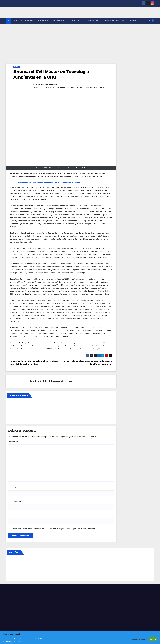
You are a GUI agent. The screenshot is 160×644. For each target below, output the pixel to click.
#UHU (103, 87)
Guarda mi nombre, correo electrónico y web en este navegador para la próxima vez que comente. (53, 529)
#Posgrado (94, 87)
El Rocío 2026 (92, 21)
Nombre (12, 488)
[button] (149, 21)
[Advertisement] (80, 40)
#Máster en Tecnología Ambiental (74, 87)
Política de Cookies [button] (140, 639)
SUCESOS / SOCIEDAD (24, 21)
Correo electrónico (17, 501)
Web (10, 515)
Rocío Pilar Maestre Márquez (47, 84)
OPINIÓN (133, 21)
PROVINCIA (43, 21)
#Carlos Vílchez (52, 87)
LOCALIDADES (60, 21)
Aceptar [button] (153, 639)
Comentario (14, 442)
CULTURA (76, 21)
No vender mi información (13, 641)
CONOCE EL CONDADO (114, 21)
